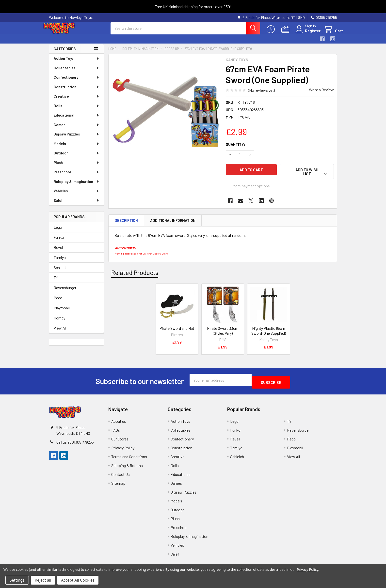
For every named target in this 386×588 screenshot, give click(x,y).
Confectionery (77, 82)
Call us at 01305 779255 (75, 441)
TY (56, 282)
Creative (77, 101)
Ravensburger (65, 292)
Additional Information (173, 222)
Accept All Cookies (78, 580)
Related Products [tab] (135, 273)
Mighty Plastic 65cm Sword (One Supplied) (269, 332)
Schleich (61, 272)
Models (77, 148)
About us (119, 420)
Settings (17, 580)
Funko (59, 242)
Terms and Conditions (129, 455)
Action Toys (77, 63)
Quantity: (235, 149)
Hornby (59, 322)
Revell (59, 252)
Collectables (77, 72)
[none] (166, 116)
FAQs (116, 429)
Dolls (77, 110)
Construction (77, 91)
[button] (307, 176)
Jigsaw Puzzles (77, 138)
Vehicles (77, 195)
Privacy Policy (123, 446)
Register (307, 34)
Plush (77, 167)
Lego (58, 232)
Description (126, 222)
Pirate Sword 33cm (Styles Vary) (223, 332)
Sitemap (118, 482)
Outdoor (77, 157)
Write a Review (321, 94)
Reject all (43, 580)
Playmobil (62, 312)
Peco (58, 302)
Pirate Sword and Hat (177, 329)
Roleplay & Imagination (77, 186)
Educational (77, 120)
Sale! (77, 205)
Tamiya (60, 262)
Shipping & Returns (127, 464)
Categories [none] (65, 53)
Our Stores (120, 438)
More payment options (251, 187)
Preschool (77, 176)
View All (60, 332)
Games (77, 129)
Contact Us (121, 473)
